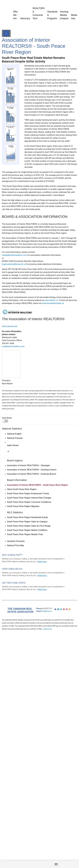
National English (14, 434)
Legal (45, 629)
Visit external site (10, 326)
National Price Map (15, 545)
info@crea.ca (47, 611)
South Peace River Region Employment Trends (28, 494)
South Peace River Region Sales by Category (27, 522)
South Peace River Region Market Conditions (27, 530)
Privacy (50, 629)
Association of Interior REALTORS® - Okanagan (29, 465)
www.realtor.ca (51, 300)
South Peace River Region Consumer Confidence (29, 502)
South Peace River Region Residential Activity (27, 517)
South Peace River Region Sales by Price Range (29, 526)
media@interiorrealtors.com (14, 255)
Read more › (42, 562)
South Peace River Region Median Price (25, 534)
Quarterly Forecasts (16, 541)
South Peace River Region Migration (23, 506)
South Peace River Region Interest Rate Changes (29, 498)
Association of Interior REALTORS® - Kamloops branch (32, 470)
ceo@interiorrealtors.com (13, 346)
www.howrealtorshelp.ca (53, 303)
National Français (15, 438)
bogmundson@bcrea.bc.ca (14, 264)
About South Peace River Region (22, 489)
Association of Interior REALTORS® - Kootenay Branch (32, 474)
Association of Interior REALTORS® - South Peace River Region (37, 485)
